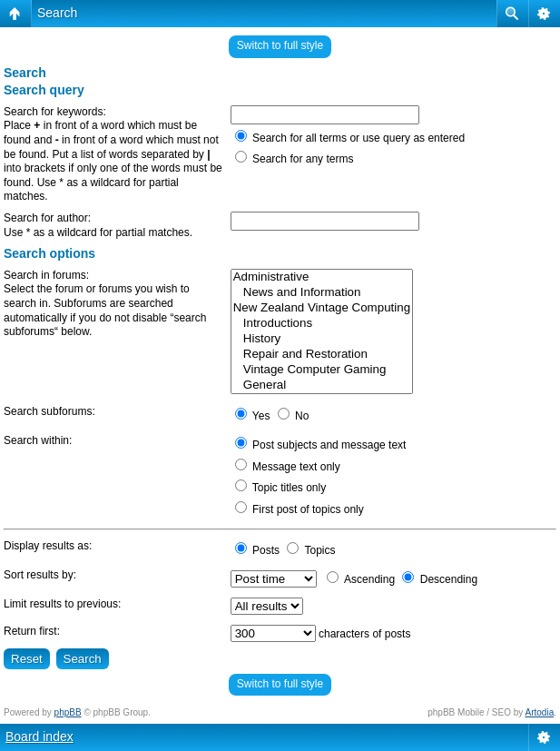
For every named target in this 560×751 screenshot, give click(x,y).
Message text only (288, 467)
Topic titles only (281, 488)
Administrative (322, 277)
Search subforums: (49, 411)
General (322, 385)
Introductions (322, 324)
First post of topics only (300, 509)
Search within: (38, 440)
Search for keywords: (55, 112)
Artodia (540, 712)
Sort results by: (40, 575)
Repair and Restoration (322, 355)
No (294, 416)
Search (57, 13)
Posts (257, 550)
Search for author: (47, 218)
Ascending (361, 579)
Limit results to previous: (62, 604)
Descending (440, 579)
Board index (39, 736)
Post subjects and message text (321, 445)
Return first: (32, 631)
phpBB (68, 712)
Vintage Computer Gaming (322, 370)
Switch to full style (280, 45)
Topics (311, 550)
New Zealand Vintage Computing (322, 308)
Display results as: (48, 546)
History (322, 339)
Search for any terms (295, 159)
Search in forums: (46, 275)
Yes (253, 416)
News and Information (322, 293)
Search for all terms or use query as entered (350, 138)
